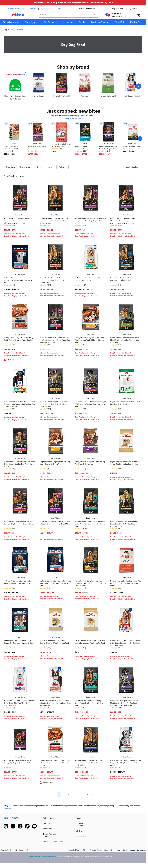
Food (12, 30)
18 (87, 794)
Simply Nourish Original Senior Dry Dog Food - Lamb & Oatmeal (37, 149)
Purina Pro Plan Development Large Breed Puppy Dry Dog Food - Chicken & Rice (90, 703)
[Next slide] (139, 86)
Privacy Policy (96, 850)
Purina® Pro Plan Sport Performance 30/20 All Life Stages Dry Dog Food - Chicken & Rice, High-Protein (124, 703)
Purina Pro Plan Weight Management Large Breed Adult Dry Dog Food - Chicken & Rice (124, 524)
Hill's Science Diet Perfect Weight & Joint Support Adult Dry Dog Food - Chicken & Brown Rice (126, 763)
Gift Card (33, 9)
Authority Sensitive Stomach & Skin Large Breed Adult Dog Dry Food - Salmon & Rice (55, 583)
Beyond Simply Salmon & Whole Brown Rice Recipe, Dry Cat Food (61, 146)
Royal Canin (38, 96)
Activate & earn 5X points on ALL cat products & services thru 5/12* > (73, 3)
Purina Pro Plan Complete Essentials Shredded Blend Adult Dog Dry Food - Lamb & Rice (89, 763)
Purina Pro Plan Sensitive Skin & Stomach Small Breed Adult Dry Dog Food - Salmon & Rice (20, 464)
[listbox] (73, 86)
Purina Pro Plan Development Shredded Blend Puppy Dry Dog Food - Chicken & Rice (90, 524)
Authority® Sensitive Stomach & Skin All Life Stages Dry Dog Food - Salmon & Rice (19, 280)
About (78, 818)
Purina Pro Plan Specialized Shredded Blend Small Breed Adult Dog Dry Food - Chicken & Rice (125, 340)
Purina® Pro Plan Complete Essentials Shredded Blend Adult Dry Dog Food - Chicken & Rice (54, 221)
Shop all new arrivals (73, 119)
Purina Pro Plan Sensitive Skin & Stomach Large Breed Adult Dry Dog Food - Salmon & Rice (91, 221)
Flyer (43, 9)
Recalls (72, 850)
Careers (46, 823)
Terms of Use (82, 850)
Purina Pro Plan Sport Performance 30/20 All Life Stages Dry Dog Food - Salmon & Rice (91, 404)
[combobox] (68, 14)
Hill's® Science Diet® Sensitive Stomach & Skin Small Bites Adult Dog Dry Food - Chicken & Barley (19, 703)
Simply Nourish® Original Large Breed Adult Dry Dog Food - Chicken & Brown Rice (90, 340)
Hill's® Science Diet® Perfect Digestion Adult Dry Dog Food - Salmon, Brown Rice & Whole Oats (55, 703)
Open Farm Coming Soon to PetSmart (15, 97)
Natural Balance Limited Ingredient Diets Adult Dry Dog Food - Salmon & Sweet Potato (126, 583)
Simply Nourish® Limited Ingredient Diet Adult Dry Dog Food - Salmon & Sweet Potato (55, 763)
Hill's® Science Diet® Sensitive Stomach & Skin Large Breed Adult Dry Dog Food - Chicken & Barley (126, 643)
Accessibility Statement (53, 842)
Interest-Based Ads (113, 850)
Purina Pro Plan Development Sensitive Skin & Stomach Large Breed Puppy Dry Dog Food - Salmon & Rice (55, 340)
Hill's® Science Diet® (131, 96)
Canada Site (81, 836)
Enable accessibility (17, 9)
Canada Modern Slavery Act (134, 850)
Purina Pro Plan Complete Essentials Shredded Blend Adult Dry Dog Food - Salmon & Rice (54, 280)
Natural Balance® (108, 96)
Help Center (48, 829)
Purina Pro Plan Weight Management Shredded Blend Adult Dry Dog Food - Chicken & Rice (54, 404)
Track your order (56, 9)
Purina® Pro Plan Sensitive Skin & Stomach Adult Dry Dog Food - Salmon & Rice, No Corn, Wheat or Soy (19, 221)
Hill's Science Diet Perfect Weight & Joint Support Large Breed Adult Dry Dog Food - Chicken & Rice (20, 404)
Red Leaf (85, 96)
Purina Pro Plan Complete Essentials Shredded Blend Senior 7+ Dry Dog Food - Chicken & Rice (90, 583)
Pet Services (48, 818)
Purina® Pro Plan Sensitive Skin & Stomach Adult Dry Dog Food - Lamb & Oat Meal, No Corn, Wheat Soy (125, 221)
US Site (79, 831)
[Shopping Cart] (142, 16)
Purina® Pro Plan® (62, 96)
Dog (5, 30)
